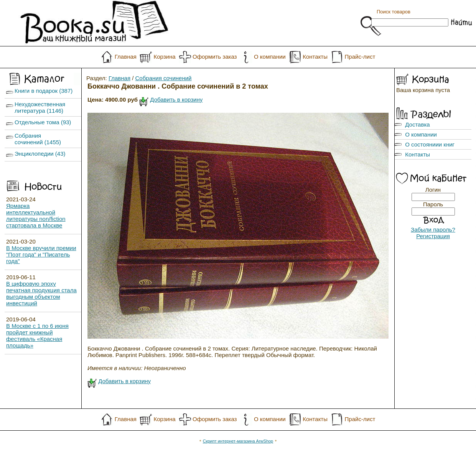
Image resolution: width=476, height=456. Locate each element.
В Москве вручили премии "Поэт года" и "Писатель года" (41, 254)
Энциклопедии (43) (40, 154)
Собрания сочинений (164, 78)
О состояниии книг (430, 144)
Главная (126, 57)
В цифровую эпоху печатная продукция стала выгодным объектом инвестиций (41, 293)
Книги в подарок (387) (44, 91)
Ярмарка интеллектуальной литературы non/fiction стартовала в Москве (36, 216)
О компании (270, 57)
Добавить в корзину (176, 100)
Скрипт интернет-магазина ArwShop (238, 441)
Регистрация (433, 236)
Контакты (315, 57)
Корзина (164, 57)
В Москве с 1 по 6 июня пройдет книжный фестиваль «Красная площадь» (37, 336)
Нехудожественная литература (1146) (40, 107)
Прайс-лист (360, 57)
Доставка (417, 124)
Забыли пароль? (433, 230)
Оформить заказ (215, 57)
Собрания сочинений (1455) (38, 139)
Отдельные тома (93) (43, 122)
